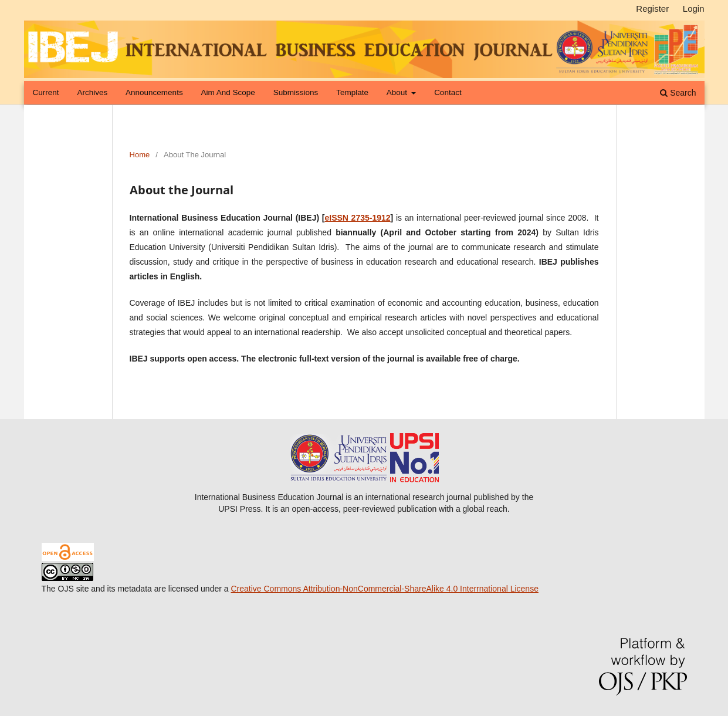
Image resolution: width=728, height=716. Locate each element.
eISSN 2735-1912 (357, 218)
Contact (448, 92)
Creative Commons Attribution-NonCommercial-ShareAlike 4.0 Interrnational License (384, 589)
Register (652, 9)
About (398, 92)
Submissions (296, 92)
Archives (92, 92)
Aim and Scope (228, 92)
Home (140, 155)
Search (678, 93)
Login (694, 9)
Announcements (154, 92)
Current (46, 92)
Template (352, 92)
